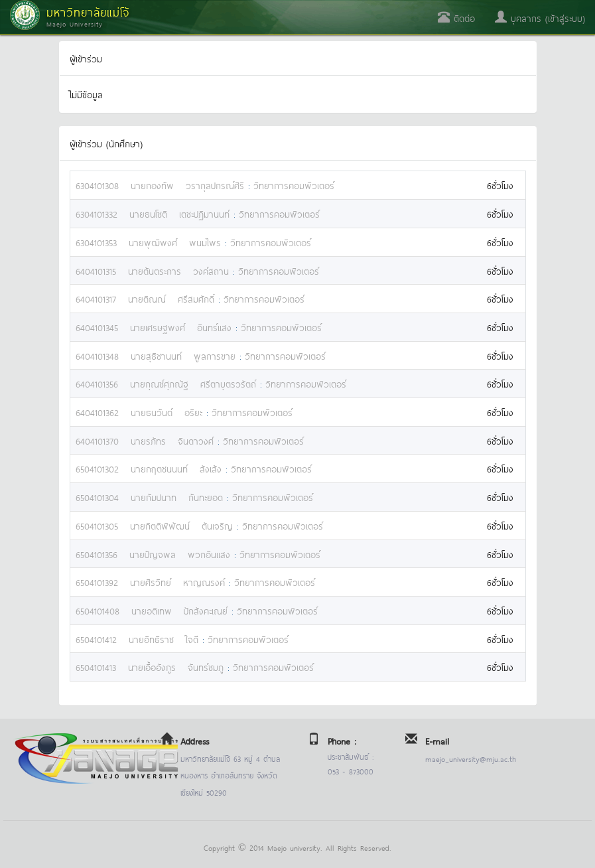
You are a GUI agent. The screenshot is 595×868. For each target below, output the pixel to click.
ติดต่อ (456, 18)
